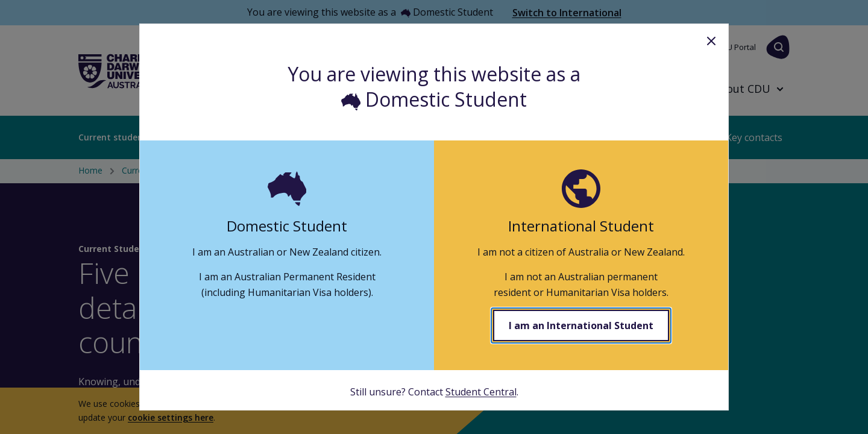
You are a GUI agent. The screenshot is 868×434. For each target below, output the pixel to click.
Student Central (481, 392)
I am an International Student (581, 325)
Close (711, 41)
